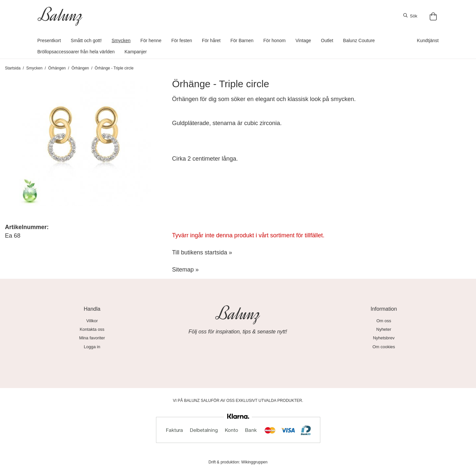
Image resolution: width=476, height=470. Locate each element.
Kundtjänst (428, 40)
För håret (211, 40)
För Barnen (242, 40)
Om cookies (384, 347)
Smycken (121, 40)
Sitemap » (185, 270)
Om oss (384, 321)
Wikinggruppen (254, 462)
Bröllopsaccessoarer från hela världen (76, 52)
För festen (182, 40)
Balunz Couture (359, 40)
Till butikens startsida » (202, 252)
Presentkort (49, 40)
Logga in (92, 347)
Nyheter (384, 329)
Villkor (92, 321)
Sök (410, 16)
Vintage (303, 40)
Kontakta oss (92, 329)
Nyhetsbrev (384, 338)
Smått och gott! (86, 40)
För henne (151, 40)
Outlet (327, 40)
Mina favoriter (92, 338)
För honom (275, 40)
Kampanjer (136, 52)
